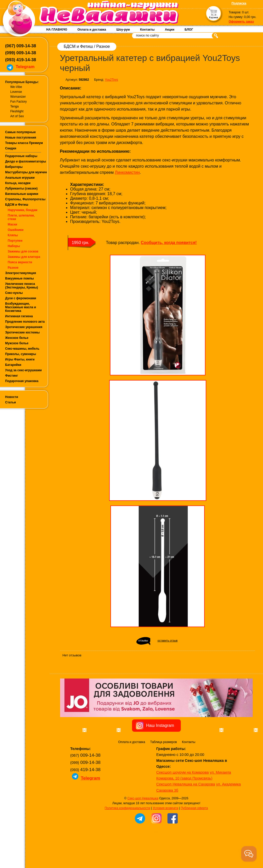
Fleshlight (17, 111)
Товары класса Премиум (24, 143)
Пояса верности (20, 262)
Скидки (11, 148)
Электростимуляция (21, 273)
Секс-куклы (14, 293)
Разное (13, 268)
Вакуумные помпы (20, 278)
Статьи (11, 402)
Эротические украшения (24, 327)
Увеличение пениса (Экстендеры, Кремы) (22, 286)
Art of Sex (17, 116)
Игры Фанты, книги (20, 359)
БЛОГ (189, 30)
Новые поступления (21, 138)
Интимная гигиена (19, 316)
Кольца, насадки (18, 183)
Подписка (239, 3)
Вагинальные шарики (22, 194)
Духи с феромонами (21, 298)
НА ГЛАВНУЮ (57, 30)
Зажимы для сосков (23, 251)
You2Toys (111, 80)
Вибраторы (14, 167)
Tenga (15, 106)
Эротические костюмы (22, 332)
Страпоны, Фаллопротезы (25, 199)
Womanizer (18, 97)
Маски (12, 224)
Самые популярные (20, 132)
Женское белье (17, 338)
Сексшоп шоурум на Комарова (183, 801)
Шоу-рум (123, 30)
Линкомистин (127, 172)
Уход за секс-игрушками (24, 370)
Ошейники (16, 230)
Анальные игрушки (20, 178)
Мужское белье (17, 343)
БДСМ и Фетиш (17, 205)
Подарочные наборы (21, 156)
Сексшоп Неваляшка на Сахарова (186, 813)
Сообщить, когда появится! (169, 243)
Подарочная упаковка (22, 381)
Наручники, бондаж (23, 210)
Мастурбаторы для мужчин (26, 172)
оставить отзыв (167, 640)
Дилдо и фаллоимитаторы (26, 161)
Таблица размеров (164, 771)
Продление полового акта (25, 322)
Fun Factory (18, 102)
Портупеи (15, 241)
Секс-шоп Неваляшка (143, 827)
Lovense (16, 92)
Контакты (147, 30)
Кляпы (13, 235)
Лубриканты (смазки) (21, 188)
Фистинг (12, 376)
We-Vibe (16, 87)
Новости (12, 397)
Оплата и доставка (92, 30)
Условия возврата (165, 837)
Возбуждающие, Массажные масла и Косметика (21, 307)
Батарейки (13, 365)
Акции (170, 30)
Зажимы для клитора (24, 257)
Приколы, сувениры (21, 354)
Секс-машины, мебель (22, 349)
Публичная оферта (194, 837)
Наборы (14, 246)
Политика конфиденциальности (128, 837)
